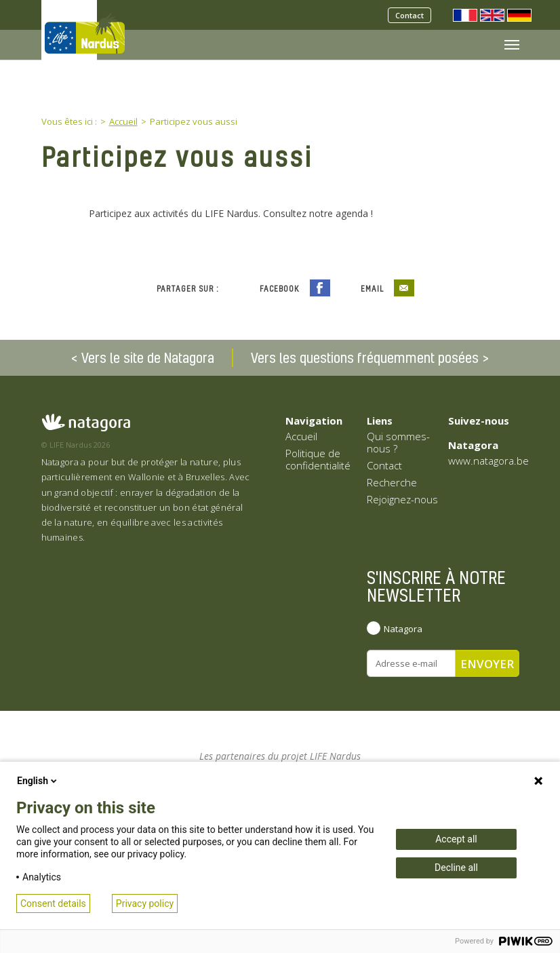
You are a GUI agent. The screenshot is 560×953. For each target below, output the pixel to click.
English (38, 781)
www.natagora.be (488, 461)
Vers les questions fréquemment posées (365, 357)
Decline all (456, 868)
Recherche (392, 482)
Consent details (53, 903)
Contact (409, 15)
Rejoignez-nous (402, 499)
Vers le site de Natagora (148, 357)
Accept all (456, 839)
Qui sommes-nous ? (398, 442)
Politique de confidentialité (318, 459)
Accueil (301, 436)
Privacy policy (145, 903)
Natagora (403, 629)
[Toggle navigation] (512, 45)
